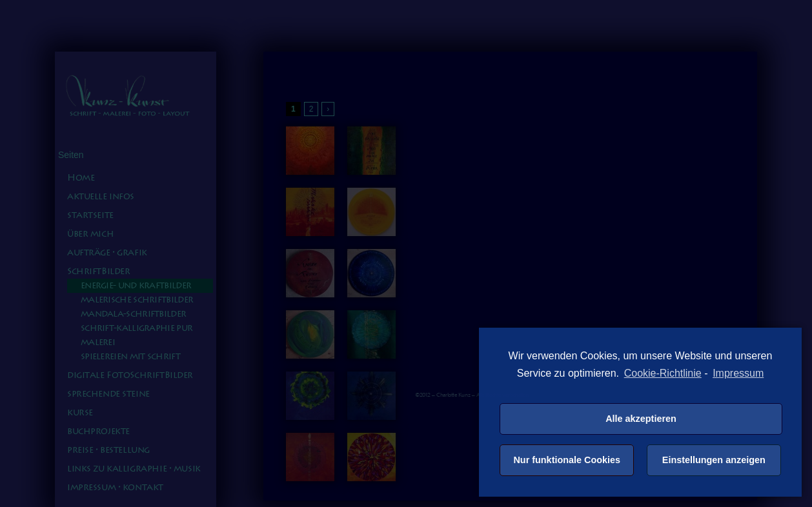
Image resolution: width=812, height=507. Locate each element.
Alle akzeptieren (641, 419)
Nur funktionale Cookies (567, 460)
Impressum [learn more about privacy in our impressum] (738, 373)
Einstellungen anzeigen (714, 460)
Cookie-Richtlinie (663, 373)
